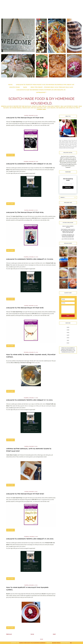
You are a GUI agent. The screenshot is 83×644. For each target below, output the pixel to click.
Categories (41, 93)
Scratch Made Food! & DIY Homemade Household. (33, 643)
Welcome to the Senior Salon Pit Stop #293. (25, 308)
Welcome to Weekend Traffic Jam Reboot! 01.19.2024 (30, 259)
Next (54, 634)
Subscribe (68, 187)
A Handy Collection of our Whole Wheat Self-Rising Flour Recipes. (68, 236)
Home (10, 85)
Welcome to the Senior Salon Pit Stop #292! (25, 494)
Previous (9, 634)
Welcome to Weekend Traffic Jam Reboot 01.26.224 (29, 164)
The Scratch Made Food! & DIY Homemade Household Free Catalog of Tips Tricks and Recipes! (68, 231)
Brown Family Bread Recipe (68, 227)
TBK (71, 643)
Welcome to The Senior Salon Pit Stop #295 (25, 118)
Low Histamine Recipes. (68, 239)
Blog (25, 87)
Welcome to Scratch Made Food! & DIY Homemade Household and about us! (45, 85)
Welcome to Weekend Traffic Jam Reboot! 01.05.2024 (30, 539)
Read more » (11, 155)
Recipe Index (15, 87)
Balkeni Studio (56, 643)
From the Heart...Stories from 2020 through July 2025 (52, 87)
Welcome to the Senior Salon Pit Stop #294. (25, 213)
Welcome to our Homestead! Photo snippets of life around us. (41, 90)
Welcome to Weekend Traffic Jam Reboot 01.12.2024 (29, 400)
